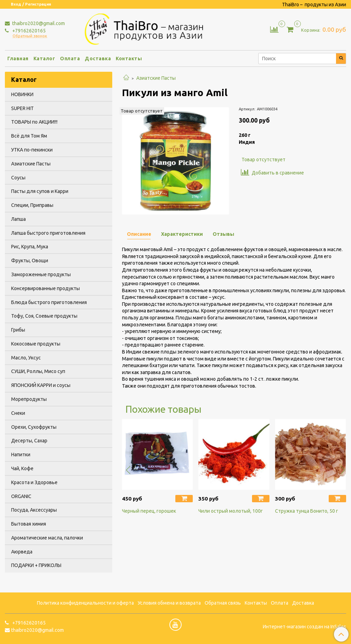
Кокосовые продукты (36, 344)
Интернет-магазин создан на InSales (304, 627)
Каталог (44, 59)
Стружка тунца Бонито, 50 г (307, 511)
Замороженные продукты (41, 274)
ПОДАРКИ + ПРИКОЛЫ (36, 565)
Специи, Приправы (32, 205)
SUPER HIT (22, 108)
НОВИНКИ (22, 94)
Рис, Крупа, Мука (30, 247)
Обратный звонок (30, 36)
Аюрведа (22, 552)
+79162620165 (28, 31)
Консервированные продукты (45, 288)
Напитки (21, 455)
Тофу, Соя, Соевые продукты (44, 316)
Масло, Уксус (26, 358)
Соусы (18, 178)
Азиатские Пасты (156, 78)
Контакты (129, 59)
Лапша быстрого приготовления (48, 233)
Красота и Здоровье (34, 482)
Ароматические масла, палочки (47, 538)
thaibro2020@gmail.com (38, 23)
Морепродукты (29, 399)
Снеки (18, 413)
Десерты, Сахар (29, 441)
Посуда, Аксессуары (34, 510)
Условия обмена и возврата (169, 603)
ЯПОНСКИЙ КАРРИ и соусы (41, 385)
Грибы (18, 330)
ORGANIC (21, 496)
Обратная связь (223, 603)
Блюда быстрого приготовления (49, 302)
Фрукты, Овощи (30, 261)
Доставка (98, 59)
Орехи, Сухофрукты (34, 427)
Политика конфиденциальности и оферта (85, 603)
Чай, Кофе (22, 468)
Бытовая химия (29, 524)
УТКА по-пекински (32, 150)
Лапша (18, 219)
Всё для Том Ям (29, 136)
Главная (18, 59)
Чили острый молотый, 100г (231, 511)
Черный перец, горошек (149, 511)
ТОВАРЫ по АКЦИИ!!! (34, 122)
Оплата (70, 59)
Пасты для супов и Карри (40, 191)
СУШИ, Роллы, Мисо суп (38, 371)
